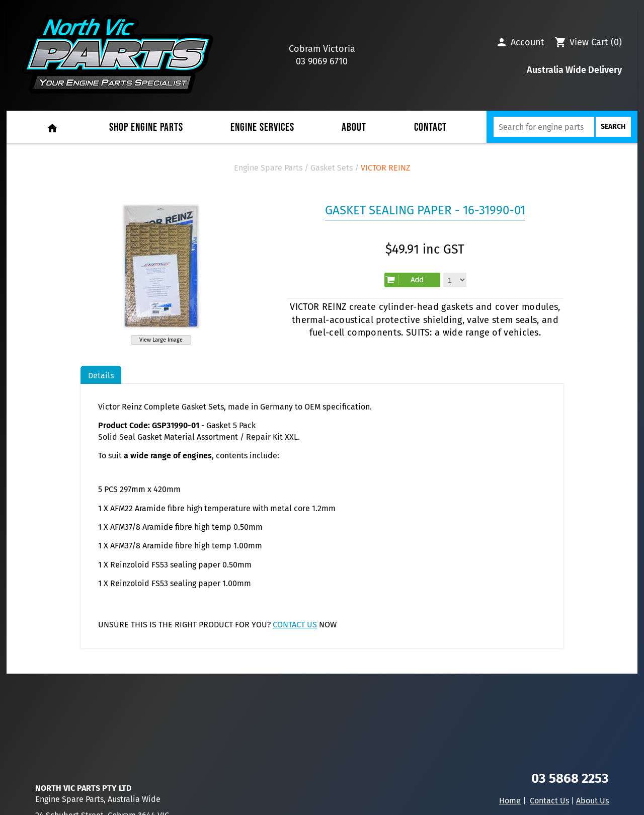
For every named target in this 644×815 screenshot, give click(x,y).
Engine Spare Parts (268, 168)
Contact (430, 128)
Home (510, 801)
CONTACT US (295, 625)
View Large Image (161, 340)
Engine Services (262, 128)
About (354, 128)
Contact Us (549, 801)
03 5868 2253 (570, 779)
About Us (592, 801)
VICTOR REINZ (385, 168)
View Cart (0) (596, 42)
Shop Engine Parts (146, 128)
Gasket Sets (332, 168)
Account (528, 42)
